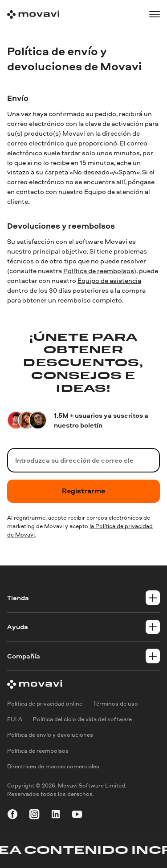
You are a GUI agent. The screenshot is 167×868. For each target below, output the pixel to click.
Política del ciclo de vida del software (82, 719)
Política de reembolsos (99, 271)
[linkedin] (56, 816)
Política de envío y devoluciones (50, 735)
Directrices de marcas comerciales (53, 766)
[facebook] (12, 816)
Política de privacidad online (45, 703)
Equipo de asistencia (109, 281)
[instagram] (34, 816)
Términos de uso (116, 703)
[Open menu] (155, 14)
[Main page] (33, 14)
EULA (15, 719)
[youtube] (77, 816)
